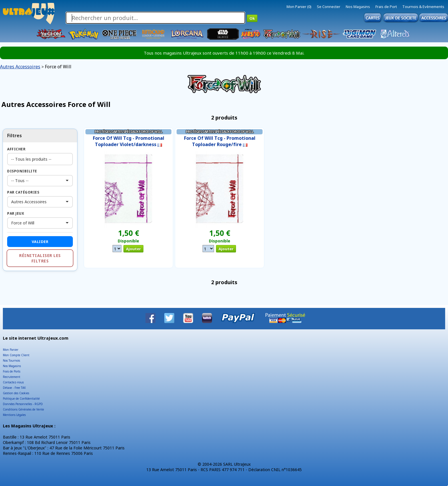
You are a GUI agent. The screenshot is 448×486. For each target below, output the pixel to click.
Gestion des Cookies (16, 393)
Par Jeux (16, 213)
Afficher (16, 149)
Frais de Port (386, 7)
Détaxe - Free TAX (14, 388)
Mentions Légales (14, 415)
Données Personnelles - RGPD (23, 404)
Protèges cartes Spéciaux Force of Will (128, 132)
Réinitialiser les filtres (40, 258)
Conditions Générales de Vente (23, 409)
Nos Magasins (358, 7)
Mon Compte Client (16, 355)
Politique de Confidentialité (21, 399)
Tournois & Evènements (423, 7)
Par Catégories (23, 192)
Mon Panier (11, 350)
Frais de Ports (12, 371)
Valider (40, 242)
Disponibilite (22, 171)
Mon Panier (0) (299, 7)
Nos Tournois (11, 360)
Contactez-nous (13, 382)
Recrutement (12, 377)
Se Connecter (329, 7)
